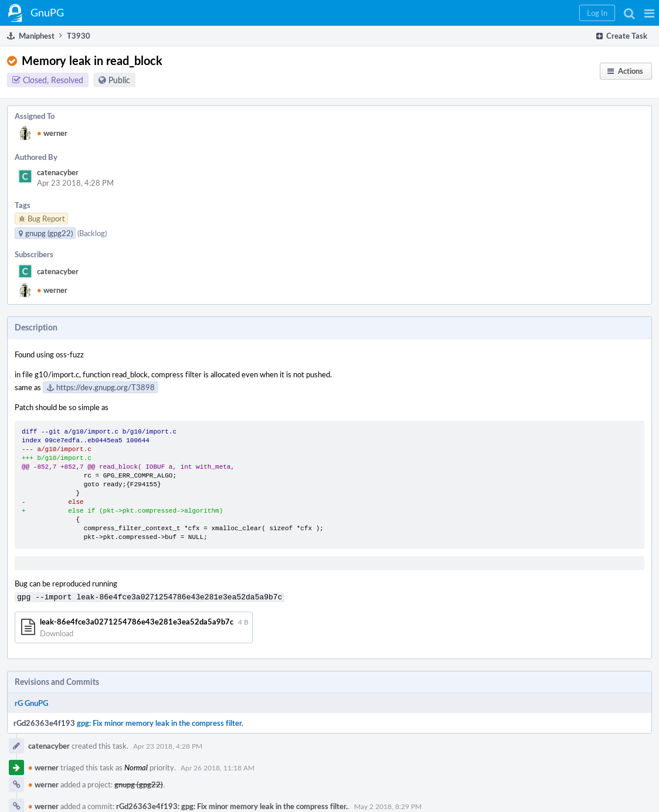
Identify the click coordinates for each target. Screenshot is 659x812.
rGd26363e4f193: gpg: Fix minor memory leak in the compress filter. (232, 805)
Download (57, 632)
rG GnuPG (31, 702)
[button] (649, 13)
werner (52, 133)
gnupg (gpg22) (139, 783)
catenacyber (58, 172)
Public (119, 80)
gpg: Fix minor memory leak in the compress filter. (160, 722)
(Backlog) (92, 233)
